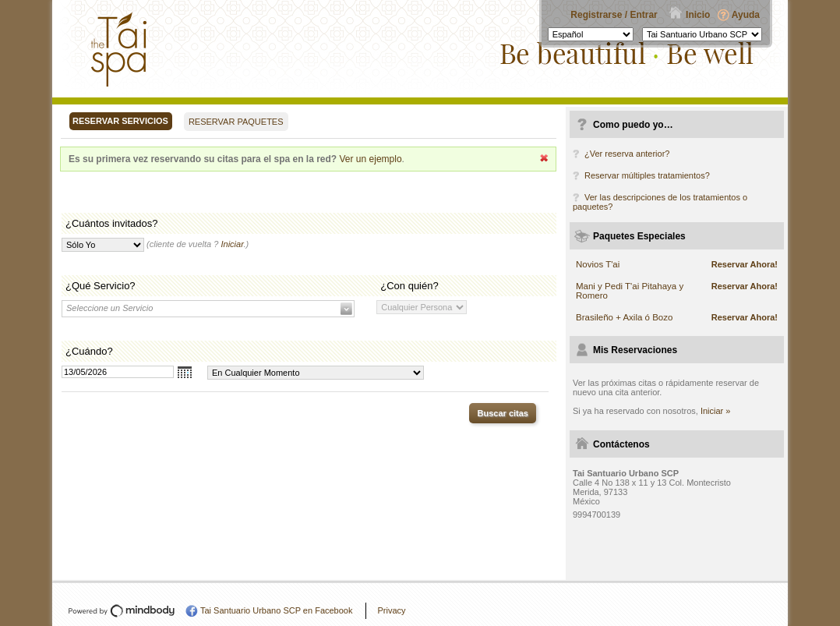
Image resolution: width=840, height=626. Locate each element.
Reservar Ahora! (745, 264)
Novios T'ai (598, 264)
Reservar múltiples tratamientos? (647, 175)
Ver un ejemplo (371, 159)
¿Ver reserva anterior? (627, 154)
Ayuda (746, 15)
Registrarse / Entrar (614, 15)
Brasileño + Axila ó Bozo (624, 317)
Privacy (391, 610)
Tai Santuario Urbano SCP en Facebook (276, 610)
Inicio (698, 15)
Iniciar (232, 244)
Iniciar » (716, 411)
